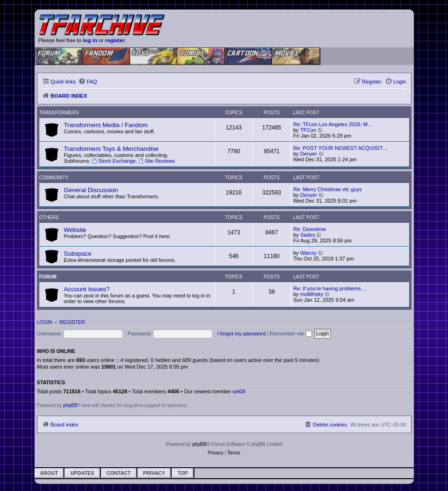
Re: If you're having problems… (330, 288)
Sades (307, 235)
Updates (82, 473)
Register (73, 322)
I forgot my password (241, 334)
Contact (119, 473)
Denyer (308, 154)
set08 (239, 391)
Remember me (291, 334)
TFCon (308, 130)
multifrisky (312, 294)
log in (90, 40)
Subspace (78, 254)
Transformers (59, 113)
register (115, 40)
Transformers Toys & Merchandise (111, 149)
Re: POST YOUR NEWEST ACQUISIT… (341, 148)
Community (54, 178)
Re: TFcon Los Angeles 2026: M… (333, 124)
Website (75, 230)
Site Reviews (156, 161)
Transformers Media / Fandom (106, 125)
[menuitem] (88, 82)
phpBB (70, 405)
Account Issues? (87, 289)
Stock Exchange (114, 161)
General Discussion (91, 190)
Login (45, 322)
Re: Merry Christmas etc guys (328, 189)
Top (183, 473)
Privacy (154, 473)
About (49, 473)
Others (49, 218)
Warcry (308, 253)
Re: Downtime (310, 229)
